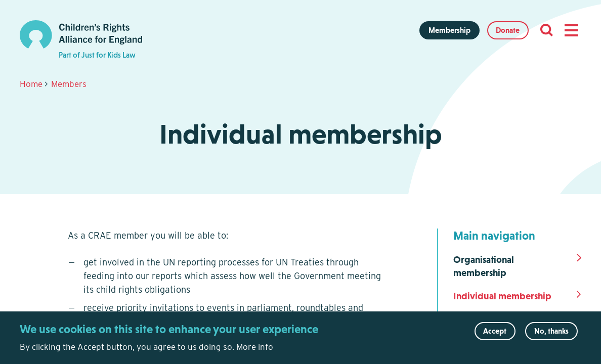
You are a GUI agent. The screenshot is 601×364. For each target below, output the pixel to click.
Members (69, 84)
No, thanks (551, 335)
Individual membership (502, 296)
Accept (495, 335)
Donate (508, 30)
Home (31, 84)
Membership (449, 30)
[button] (571, 30)
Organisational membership (484, 266)
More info (255, 351)
